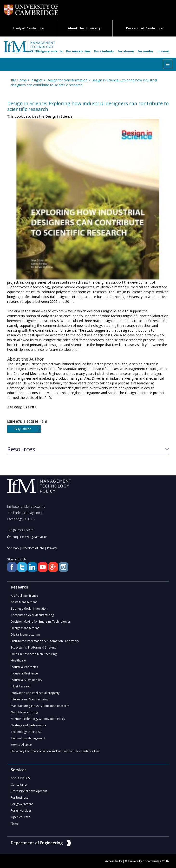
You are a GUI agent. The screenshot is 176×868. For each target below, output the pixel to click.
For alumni (126, 51)
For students (104, 51)
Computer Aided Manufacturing (32, 615)
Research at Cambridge (144, 28)
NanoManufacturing (24, 712)
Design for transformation (67, 80)
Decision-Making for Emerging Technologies (41, 622)
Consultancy (19, 785)
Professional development (29, 791)
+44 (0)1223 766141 (21, 530)
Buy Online (23, 429)
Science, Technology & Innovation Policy (38, 719)
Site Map (13, 548)
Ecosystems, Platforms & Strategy (33, 647)
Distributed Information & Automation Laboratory (45, 641)
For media (145, 51)
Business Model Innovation (29, 609)
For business (23, 51)
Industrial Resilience (24, 673)
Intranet (163, 51)
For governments (49, 51)
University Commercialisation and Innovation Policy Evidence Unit (55, 751)
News (15, 823)
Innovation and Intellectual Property (35, 693)
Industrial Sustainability (26, 680)
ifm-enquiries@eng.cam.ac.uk (27, 537)
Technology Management (28, 738)
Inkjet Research (21, 686)
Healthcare (18, 660)
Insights (37, 80)
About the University (84, 28)
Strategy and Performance (29, 725)
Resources (21, 449)
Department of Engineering (41, 843)
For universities (78, 51)
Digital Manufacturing (25, 634)
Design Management (25, 628)
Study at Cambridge (28, 28)
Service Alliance (21, 745)
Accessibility (114, 861)
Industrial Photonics (24, 667)
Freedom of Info (33, 548)
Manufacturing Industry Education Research (40, 706)
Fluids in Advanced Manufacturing (34, 654)
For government (22, 804)
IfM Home (19, 80)
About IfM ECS (20, 778)
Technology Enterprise (26, 732)
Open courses (20, 817)
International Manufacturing (30, 699)
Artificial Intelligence (24, 596)
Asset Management (24, 602)
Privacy (52, 548)
